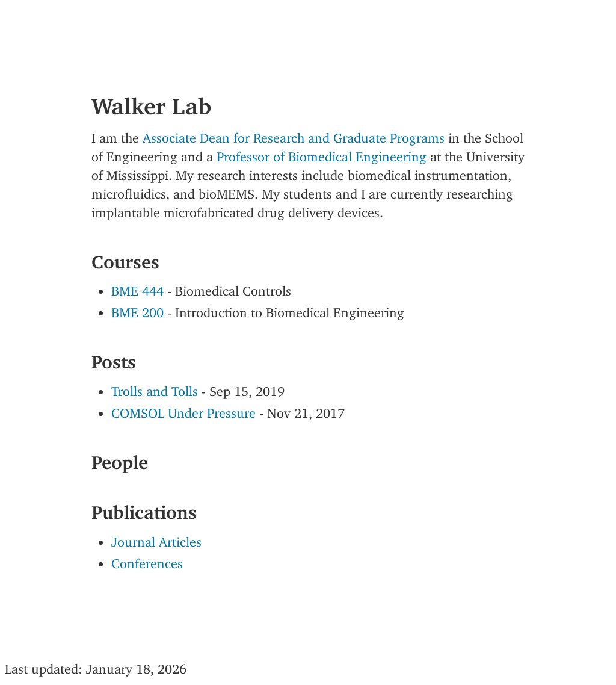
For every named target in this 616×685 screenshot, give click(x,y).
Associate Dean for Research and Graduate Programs (294, 135)
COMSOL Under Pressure (183, 410)
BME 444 (137, 287)
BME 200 (137, 309)
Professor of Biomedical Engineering (322, 153)
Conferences (147, 560)
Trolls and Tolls (155, 388)
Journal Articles (156, 538)
